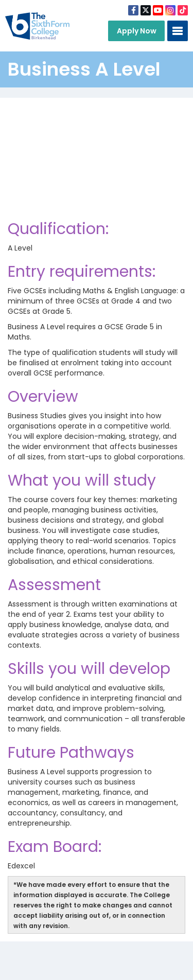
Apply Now (137, 31)
